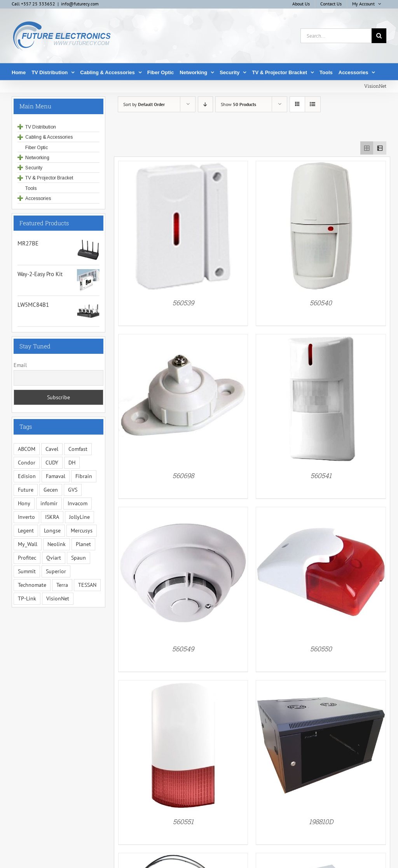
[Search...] (336, 36)
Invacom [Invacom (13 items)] (78, 503)
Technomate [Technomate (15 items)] (32, 585)
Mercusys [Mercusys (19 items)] (82, 531)
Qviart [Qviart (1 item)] (54, 558)
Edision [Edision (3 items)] (27, 476)
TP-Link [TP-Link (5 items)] (27, 598)
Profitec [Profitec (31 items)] (27, 558)
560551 (183, 822)
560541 (321, 476)
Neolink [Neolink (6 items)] (57, 544)
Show (238, 104)
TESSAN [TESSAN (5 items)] (87, 585)
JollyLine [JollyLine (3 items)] (79, 517)
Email (20, 365)
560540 (321, 303)
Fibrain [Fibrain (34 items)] (84, 476)
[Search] (379, 36)
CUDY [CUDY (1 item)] (52, 463)
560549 (183, 649)
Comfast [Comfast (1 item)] (78, 449)
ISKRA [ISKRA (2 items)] (52, 517)
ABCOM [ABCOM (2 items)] (27, 449)
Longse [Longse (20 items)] (52, 531)
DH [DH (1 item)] (72, 463)
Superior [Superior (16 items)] (56, 571)
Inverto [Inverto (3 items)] (26, 517)
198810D (321, 822)
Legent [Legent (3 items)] (26, 531)
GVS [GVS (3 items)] (73, 490)
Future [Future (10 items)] (26, 490)
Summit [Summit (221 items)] (27, 571)
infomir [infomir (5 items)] (49, 503)
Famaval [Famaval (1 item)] (56, 476)
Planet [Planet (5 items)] (83, 544)
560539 (183, 303)
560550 (321, 649)
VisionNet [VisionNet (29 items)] (58, 598)
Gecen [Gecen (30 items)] (51, 490)
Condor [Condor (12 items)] (27, 463)
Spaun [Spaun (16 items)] (79, 558)
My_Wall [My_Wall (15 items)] (28, 544)
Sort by (144, 104)
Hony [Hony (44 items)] (24, 503)
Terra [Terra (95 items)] (62, 585)
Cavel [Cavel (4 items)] (52, 449)
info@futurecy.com (80, 4)
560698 (183, 476)
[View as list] (313, 104)
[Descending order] (205, 104)
